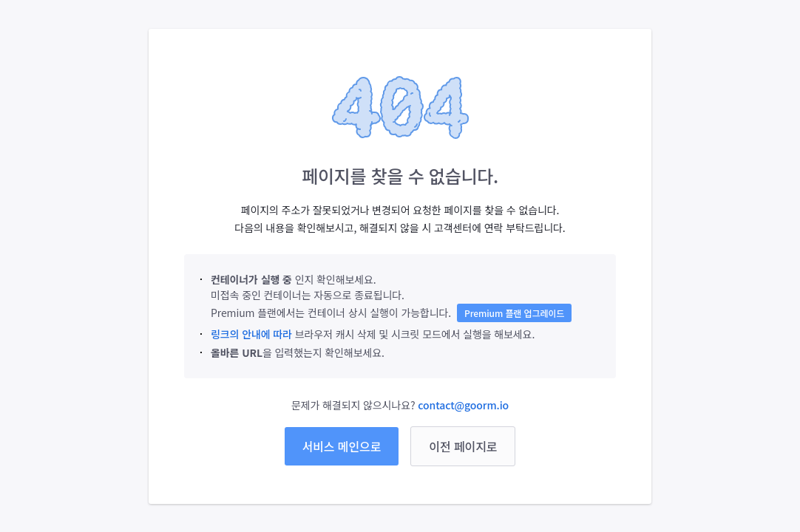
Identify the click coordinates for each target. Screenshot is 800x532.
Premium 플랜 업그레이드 (514, 313)
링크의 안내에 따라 (251, 334)
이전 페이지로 (463, 446)
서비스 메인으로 (342, 446)
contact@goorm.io (463, 405)
